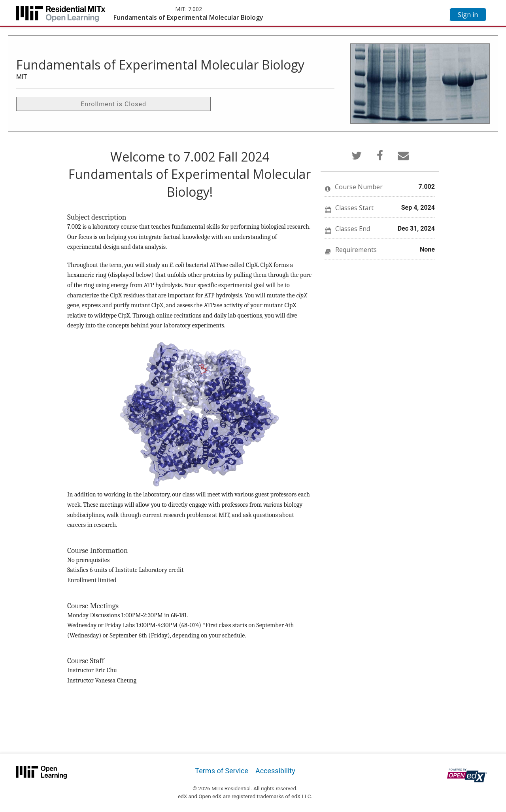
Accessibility (275, 771)
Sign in (468, 15)
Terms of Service (222, 771)
